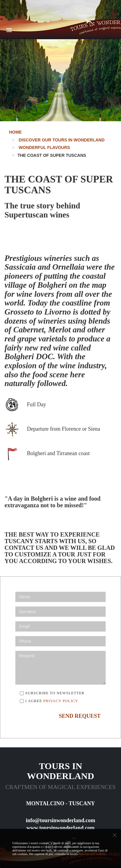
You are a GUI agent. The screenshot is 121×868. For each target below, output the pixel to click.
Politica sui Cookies (92, 854)
